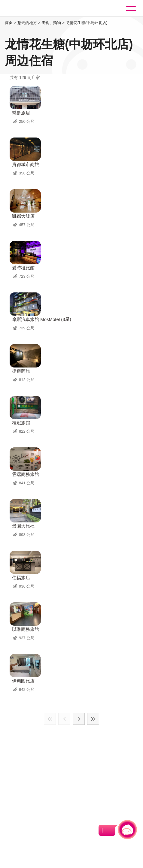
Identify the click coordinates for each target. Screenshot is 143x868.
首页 (9, 23)
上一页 (64, 719)
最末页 (93, 719)
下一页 (79, 719)
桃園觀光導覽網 (29, 9)
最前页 (50, 719)
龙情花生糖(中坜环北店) (87, 23)
